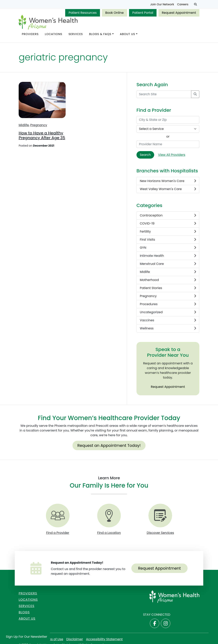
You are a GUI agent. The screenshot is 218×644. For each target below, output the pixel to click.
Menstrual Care (168, 264)
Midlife (24, 125)
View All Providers (172, 155)
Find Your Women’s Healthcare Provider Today (109, 418)
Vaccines (168, 320)
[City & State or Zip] (168, 120)
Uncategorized (168, 312)
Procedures (168, 304)
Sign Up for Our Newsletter (27, 637)
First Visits (168, 240)
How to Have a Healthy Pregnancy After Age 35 (42, 135)
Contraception (168, 215)
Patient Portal (143, 13)
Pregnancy (39, 125)
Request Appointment (179, 13)
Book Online (114, 13)
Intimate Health (168, 256)
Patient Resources (83, 13)
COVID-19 (168, 224)
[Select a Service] (168, 129)
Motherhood (168, 280)
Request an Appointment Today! (109, 445)
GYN (168, 248)
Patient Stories (168, 288)
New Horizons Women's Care (168, 181)
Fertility (168, 232)
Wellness (168, 328)
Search (145, 155)
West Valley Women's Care (168, 189)
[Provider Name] (168, 144)
